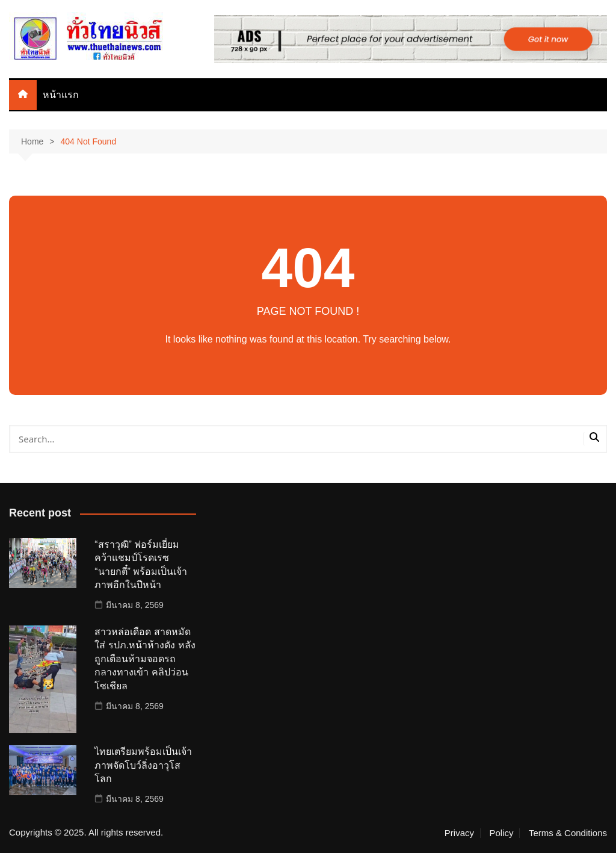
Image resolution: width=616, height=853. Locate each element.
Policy (501, 833)
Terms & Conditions (568, 833)
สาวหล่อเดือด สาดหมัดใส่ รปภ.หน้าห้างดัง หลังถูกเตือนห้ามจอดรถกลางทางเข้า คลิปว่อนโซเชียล (145, 659)
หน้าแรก (61, 95)
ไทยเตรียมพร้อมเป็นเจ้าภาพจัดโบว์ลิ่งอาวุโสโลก (143, 765)
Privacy (459, 833)
